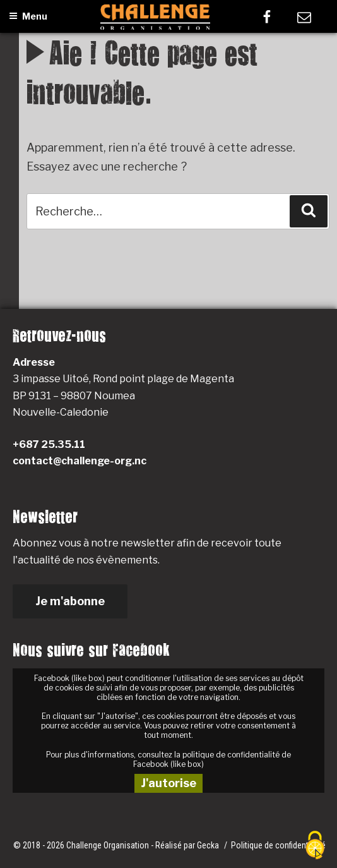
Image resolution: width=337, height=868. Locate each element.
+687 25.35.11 (49, 444)
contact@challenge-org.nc (80, 461)
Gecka (209, 845)
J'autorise (168, 783)
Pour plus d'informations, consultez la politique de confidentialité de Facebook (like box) (168, 759)
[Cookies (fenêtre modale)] (315, 846)
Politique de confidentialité (278, 845)
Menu (28, 16)
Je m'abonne (70, 601)
